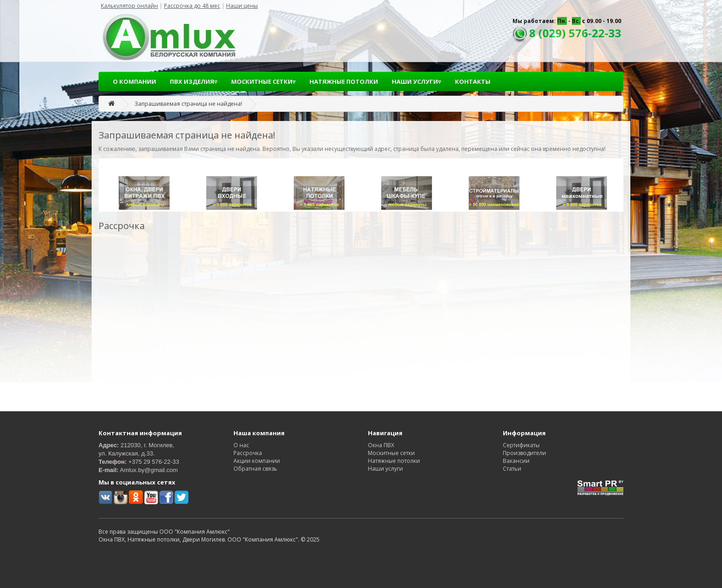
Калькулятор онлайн (129, 6)
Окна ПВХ (381, 445)
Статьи (512, 469)
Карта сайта (519, 476)
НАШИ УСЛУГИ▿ (416, 81)
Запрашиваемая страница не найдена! (188, 104)
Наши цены (242, 6)
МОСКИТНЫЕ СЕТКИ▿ (263, 81)
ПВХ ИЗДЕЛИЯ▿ (194, 81)
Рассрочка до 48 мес (192, 6)
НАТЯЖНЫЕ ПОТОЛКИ (344, 81)
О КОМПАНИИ (134, 81)
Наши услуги (385, 469)
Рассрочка (248, 453)
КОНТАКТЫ (473, 81)
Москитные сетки (391, 453)
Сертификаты (521, 445)
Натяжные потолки (394, 461)
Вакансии (516, 461)
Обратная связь (255, 469)
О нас (241, 445)
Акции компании (257, 461)
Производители (524, 453)
